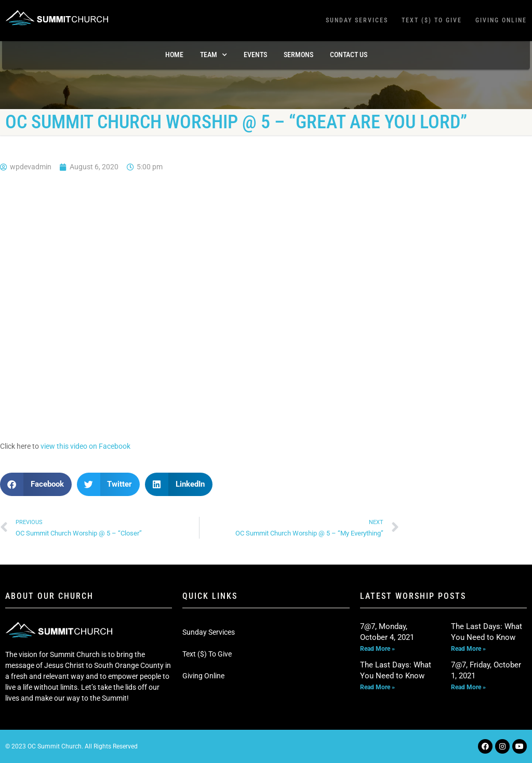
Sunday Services (357, 20)
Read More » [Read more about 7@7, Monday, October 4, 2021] (377, 649)
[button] (36, 484)
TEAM (214, 55)
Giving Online (501, 20)
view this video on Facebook (85, 446)
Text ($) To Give (432, 20)
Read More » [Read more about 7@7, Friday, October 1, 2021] (468, 687)
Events (255, 55)
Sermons (298, 55)
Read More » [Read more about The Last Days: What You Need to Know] (468, 649)
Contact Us (349, 55)
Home (174, 55)
